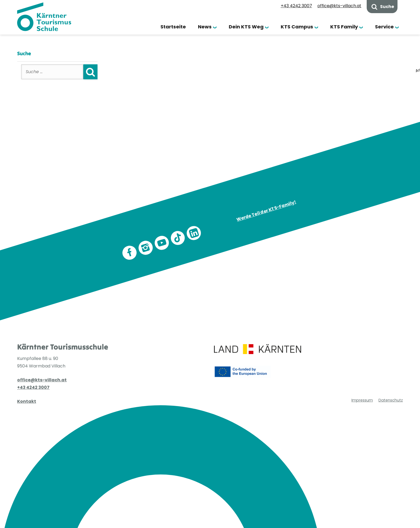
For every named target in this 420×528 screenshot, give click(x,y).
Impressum (362, 400)
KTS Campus (297, 27)
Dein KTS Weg (246, 27)
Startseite (173, 27)
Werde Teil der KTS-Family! (267, 211)
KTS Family (344, 27)
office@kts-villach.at (339, 6)
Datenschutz (391, 400)
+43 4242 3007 (296, 6)
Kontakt (27, 401)
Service (384, 27)
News (205, 27)
